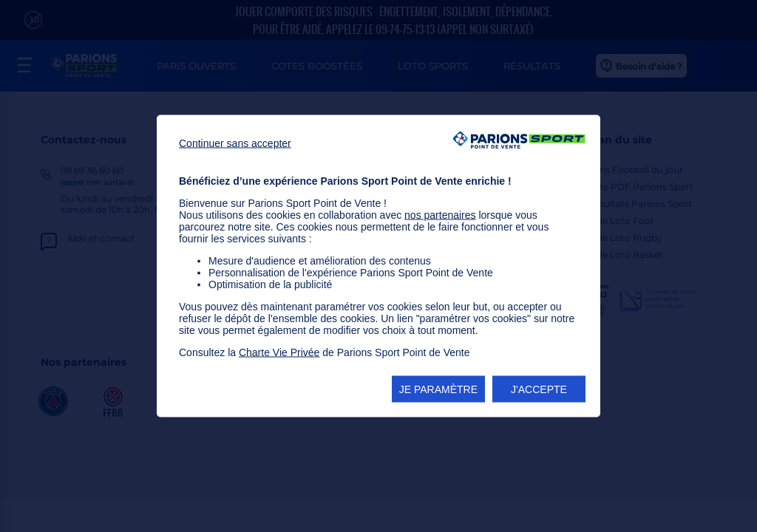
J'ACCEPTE (539, 389)
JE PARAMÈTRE (438, 389)
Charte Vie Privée (279, 352)
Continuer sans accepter (235, 143)
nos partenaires (440, 215)
